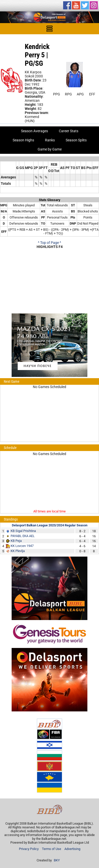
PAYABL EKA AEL (23, 536)
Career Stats (69, 131)
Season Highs (23, 140)
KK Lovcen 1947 (22, 546)
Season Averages (34, 131)
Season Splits (76, 140)
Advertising (72, 849)
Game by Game (50, 149)
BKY (57, 860)
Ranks (50, 140)
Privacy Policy (29, 849)
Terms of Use (52, 849)
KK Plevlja (18, 551)
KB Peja (16, 541)
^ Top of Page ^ (49, 243)
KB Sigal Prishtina (23, 531)
